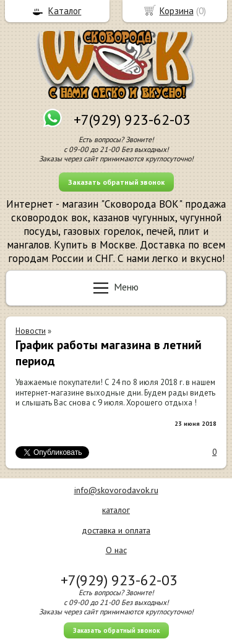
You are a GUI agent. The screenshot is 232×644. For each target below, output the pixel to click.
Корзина (177, 11)
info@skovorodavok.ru (116, 490)
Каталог (65, 11)
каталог (116, 510)
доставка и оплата (116, 530)
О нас (116, 550)
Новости (31, 331)
